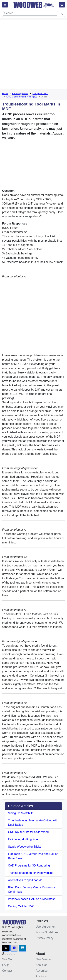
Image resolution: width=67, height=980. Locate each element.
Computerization (40, 94)
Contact (7, 971)
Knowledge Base (20, 94)
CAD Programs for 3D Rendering (29, 866)
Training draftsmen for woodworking (31, 873)
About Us (42, 965)
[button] (6, 948)
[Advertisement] (33, 55)
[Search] (30, 13)
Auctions (41, 976)
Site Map (8, 959)
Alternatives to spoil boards (25, 880)
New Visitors (44, 959)
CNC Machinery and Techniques (22, 97)
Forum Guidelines (47, 932)
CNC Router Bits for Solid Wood (28, 832)
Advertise (42, 971)
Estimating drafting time (23, 839)
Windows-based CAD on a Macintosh (32, 899)
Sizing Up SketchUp (21, 813)
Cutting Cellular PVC (21, 906)
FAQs (6, 965)
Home (5, 94)
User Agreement (46, 927)
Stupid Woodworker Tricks (25, 847)
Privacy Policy (45, 938)
